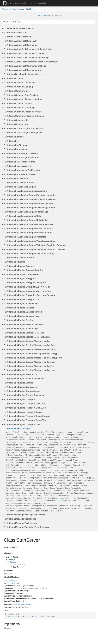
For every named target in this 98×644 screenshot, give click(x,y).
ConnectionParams (80, 445)
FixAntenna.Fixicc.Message (13, 9)
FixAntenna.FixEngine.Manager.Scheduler (24, 312)
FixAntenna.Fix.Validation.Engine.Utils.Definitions (28, 233)
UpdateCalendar (41, 511)
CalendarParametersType (72, 440)
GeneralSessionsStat (70, 458)
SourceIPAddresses (48, 501)
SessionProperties (13, 491)
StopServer (87, 506)
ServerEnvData (60, 483)
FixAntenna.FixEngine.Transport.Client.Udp (25, 408)
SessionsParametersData (54, 493)
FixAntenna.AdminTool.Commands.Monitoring (26, 58)
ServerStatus (65, 485)
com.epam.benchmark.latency (18, 28)
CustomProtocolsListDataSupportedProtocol (23, 450)
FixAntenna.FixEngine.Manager (19, 308)
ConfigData (30, 445)
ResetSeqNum (11, 480)
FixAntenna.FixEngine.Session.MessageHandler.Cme (29, 345)
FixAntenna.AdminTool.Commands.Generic (25, 53)
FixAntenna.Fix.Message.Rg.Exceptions (23, 170)
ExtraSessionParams (50, 452)
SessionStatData (51, 498)
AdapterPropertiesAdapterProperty (60, 432)
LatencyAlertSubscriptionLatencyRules (21, 470)
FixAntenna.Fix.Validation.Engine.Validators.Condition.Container (35, 245)
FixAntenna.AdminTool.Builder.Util (20, 41)
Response (24, 480)
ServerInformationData (14, 485)
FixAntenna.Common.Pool (16, 91)
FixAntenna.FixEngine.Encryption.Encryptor (25, 283)
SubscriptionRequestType (59, 508)
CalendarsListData (26, 442)
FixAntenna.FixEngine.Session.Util (20, 374)
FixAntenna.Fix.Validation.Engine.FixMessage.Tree (28, 212)
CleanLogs (80, 442)
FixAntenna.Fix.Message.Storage (20, 174)
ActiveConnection (20, 432)
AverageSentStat (36, 437)
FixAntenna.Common (14, 78)
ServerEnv (48, 483)
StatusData (63, 506)
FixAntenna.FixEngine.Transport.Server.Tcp (25, 420)
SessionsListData (12, 493)
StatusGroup (75, 506)
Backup (31, 440)
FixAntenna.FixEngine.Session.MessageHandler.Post (29, 362)
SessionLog (27, 488)
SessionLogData (41, 488)
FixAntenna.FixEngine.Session (19, 320)
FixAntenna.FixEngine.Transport (19, 399)
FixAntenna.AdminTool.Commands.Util (22, 70)
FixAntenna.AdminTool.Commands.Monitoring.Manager (31, 62)
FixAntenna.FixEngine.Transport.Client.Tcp (24, 404)
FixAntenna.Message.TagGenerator (21, 523)
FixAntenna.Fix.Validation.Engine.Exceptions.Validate (30, 199)
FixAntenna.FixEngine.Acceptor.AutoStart (24, 270)
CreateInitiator (62, 447)
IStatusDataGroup (27, 468)
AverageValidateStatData (15, 440)
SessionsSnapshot (13, 496)
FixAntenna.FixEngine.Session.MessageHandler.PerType (31, 354)
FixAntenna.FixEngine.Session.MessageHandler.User (29, 370)
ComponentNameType (14, 445)
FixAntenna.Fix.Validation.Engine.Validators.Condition (30, 241)
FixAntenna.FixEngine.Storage (18, 383)
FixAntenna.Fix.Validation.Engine (20, 187)
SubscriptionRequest (39, 508)
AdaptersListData (25, 435)
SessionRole (73, 491)
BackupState (41, 440)
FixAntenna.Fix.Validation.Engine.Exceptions (25, 191)
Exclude (23, 452)
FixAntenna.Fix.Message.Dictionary (21, 153)
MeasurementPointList (74, 470)
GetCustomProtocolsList (77, 463)
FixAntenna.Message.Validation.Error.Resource (26, 527)
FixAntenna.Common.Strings (18, 103)
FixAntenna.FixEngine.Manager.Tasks (22, 316)
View (52, 511)
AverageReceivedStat (75, 435)
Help (36, 465)
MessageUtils (11, 475)
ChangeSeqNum (67, 442)
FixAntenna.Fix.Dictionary (16, 145)
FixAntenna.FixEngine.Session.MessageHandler (27, 341)
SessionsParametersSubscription (80, 493)
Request (90, 478)
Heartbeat (28, 465)
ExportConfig (34, 452)
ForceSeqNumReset (51, 458)
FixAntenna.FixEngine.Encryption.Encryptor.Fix (27, 287)
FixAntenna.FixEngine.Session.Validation (24, 379)
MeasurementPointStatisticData (66, 473)
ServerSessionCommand (36, 485)
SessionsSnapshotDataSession (56, 496)
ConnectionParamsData (15, 447)
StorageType (23, 508)
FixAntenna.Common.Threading (19, 108)
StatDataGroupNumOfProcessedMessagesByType (26, 503)
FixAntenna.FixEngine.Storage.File (20, 387)
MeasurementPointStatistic (40, 473)
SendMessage (89, 480)
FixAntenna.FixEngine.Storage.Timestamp (24, 395)
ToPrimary (10, 511)
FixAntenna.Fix (11, 141)
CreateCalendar (48, 447)
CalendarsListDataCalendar (47, 442)
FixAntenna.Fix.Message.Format (19, 162)
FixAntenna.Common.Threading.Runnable (24, 116)
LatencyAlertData (44, 468)
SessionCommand (13, 488)
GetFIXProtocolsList (13, 465)
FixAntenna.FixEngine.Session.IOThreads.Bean (27, 337)
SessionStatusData (82, 498)
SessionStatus (66, 498)
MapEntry (59, 470)
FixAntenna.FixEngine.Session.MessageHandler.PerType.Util (33, 358)
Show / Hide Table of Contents (49, 16)
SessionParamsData (73, 488)
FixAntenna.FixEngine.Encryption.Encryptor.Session (29, 295)
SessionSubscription (14, 501)
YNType (59, 511)
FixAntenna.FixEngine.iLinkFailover (21, 304)
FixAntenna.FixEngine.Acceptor (19, 266)
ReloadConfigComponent (29, 478)
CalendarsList (11, 442)
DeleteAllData (65, 450)
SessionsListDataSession (32, 493)
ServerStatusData (80, 485)
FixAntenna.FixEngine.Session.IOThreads (24, 333)
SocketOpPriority (31, 501)
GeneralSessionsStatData (16, 460)
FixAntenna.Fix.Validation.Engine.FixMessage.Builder (30, 208)
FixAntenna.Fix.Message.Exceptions (21, 158)
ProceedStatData (50, 475)
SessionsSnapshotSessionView (18, 498)
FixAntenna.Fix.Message (16, 149)
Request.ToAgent (11, 581)
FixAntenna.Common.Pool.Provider (21, 95)
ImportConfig (65, 465)
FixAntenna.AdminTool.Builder (18, 37)
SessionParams (56, 488)
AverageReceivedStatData (16, 437)
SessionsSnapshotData (32, 496)
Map (51, 470)
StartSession (74, 501)
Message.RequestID (12, 583)
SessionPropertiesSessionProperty (36, 491)
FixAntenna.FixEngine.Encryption (20, 279)
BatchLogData (54, 440)
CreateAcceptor (33, 447)
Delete (45, 450)
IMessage (54, 465)
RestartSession (64, 480)
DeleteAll (54, 450)
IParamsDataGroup (80, 465)
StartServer (31, 9)
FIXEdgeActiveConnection (71, 452)
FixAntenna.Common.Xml (16, 124)
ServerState (53, 485)
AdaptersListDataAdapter (44, 435)
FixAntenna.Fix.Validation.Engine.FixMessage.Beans (29, 203)
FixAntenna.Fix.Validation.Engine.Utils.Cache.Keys (28, 224)
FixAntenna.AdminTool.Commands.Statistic (25, 66)
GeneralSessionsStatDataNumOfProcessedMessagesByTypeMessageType (35, 463)
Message (84, 473)
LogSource (43, 470)
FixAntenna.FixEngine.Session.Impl (21, 329)
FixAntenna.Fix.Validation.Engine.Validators (25, 237)
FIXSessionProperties (67, 455)
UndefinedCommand (24, 511)
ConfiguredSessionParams (59, 445)
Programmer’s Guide (19, 3)
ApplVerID (60, 435)
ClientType (91, 442)
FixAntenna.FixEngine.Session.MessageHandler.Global (30, 349)
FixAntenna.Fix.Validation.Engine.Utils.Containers (28, 229)
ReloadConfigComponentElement (54, 478)
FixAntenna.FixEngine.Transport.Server (23, 412)
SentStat (9, 483)
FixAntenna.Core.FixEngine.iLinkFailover (23, 128)
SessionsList (85, 491)
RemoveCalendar (77, 478)
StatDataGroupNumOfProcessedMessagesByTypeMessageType (31, 506)
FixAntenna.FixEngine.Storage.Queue (22, 391)
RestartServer (50, 480)
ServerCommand (34, 483)
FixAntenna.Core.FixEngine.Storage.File (23, 133)
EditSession (78, 450)
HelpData (44, 465)
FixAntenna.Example (14, 137)
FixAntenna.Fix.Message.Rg (17, 166)
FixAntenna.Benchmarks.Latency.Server (23, 74)
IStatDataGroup (12, 468)
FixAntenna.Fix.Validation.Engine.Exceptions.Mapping (30, 195)
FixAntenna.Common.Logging (18, 87)
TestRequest (77, 508)
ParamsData (24, 475)
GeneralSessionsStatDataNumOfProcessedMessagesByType (53, 460)
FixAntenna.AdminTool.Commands (20, 45)
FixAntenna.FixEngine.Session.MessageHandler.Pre (29, 366)
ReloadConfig (11, 478)
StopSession (11, 508)
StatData (85, 501)
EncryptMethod (11, 452)
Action (8, 432)
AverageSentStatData (53, 437)
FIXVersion (36, 458)
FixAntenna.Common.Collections (20, 83)
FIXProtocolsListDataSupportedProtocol (40, 455)
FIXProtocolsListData (14, 455)
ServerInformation (76, 483)
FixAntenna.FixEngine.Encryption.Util (22, 299)
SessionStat (38, 498)
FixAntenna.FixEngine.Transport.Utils (22, 424)
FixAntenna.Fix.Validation (16, 178)
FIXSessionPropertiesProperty (17, 458)
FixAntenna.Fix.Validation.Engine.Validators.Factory (29, 254)
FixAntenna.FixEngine (14, 262)
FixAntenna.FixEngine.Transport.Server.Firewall (27, 416)
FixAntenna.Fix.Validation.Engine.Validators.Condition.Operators (35, 249)
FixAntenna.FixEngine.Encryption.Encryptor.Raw (27, 291)
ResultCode (77, 480)
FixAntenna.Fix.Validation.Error (19, 258)
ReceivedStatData (79, 475)
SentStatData (20, 483)
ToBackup (88, 508)
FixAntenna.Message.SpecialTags (20, 519)
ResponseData (36, 480)
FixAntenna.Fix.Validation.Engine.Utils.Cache (26, 220)
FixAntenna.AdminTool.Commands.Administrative (28, 49)
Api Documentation (38, 3)
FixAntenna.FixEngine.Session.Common (23, 324)
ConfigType (42, 445)
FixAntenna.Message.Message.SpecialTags (24, 515)
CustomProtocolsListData (80, 447)
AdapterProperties (36, 432)
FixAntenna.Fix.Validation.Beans (19, 183)
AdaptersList (10, 435)
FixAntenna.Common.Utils (16, 120)
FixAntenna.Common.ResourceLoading (23, 99)
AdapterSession (82, 432)
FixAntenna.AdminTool (15, 33)
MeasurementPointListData (16, 473)
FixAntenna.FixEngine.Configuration (21, 274)
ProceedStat (36, 475)
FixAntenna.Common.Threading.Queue (23, 112)
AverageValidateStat (72, 437)
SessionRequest (59, 491)
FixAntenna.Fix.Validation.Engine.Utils (22, 216)
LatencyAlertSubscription (63, 468)
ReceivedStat (64, 475)
